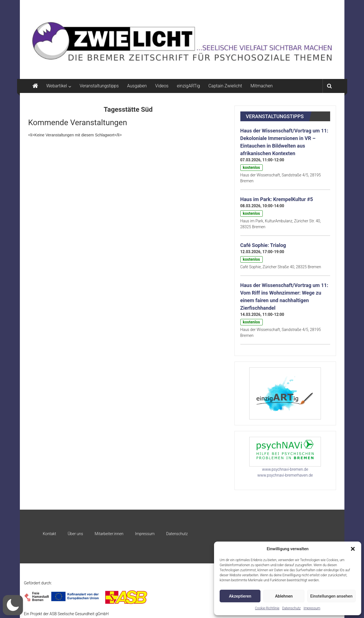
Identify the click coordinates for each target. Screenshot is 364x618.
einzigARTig (188, 86)
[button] (353, 549)
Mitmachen (261, 86)
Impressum (312, 608)
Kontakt (50, 534)
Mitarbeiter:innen (109, 534)
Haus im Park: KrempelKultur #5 (277, 199)
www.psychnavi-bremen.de (285, 469)
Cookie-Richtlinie (267, 608)
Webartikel (57, 86)
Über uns (75, 534)
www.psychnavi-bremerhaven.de (285, 475)
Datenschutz (292, 608)
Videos (162, 86)
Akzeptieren (240, 596)
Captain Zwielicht (225, 86)
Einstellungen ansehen (331, 596)
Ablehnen (284, 596)
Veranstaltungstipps (99, 86)
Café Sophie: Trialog (263, 245)
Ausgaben (137, 86)
